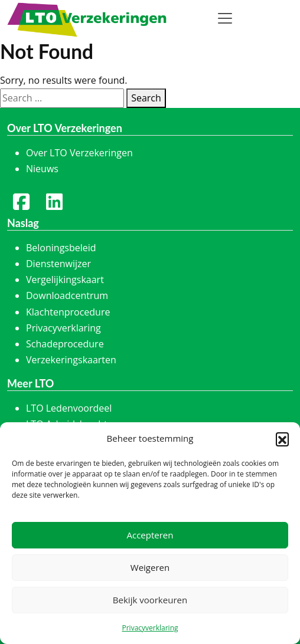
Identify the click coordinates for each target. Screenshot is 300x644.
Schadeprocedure (65, 344)
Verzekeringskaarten (71, 360)
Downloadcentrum (67, 295)
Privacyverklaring (150, 628)
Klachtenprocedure (68, 312)
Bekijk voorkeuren (150, 600)
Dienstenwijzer (58, 264)
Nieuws (42, 169)
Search (146, 98)
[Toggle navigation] (225, 18)
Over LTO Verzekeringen (79, 153)
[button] (282, 439)
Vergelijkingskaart (65, 280)
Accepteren (150, 535)
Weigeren (150, 567)
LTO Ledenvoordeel (69, 408)
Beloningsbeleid (61, 248)
